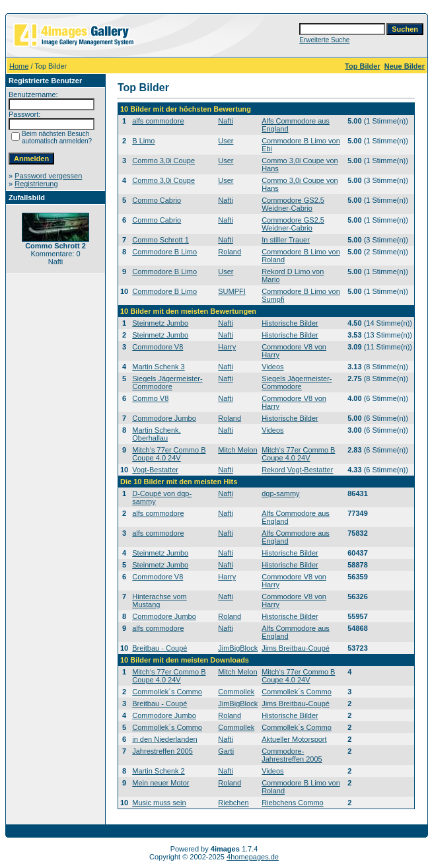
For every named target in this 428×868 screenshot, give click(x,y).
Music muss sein (159, 803)
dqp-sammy (280, 493)
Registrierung (36, 184)
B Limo (143, 141)
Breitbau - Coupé (160, 648)
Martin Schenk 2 (158, 771)
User (226, 141)
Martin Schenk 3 (158, 367)
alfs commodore (158, 121)
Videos (272, 367)
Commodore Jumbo (164, 418)
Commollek (236, 692)
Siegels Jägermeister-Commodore (167, 382)
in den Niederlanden (164, 739)
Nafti (226, 121)
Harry (227, 347)
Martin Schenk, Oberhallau (156, 434)
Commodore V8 (158, 347)
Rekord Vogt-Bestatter (297, 470)
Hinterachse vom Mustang (160, 600)
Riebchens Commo (293, 803)
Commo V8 (150, 398)
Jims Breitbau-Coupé (296, 648)
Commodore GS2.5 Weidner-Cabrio (293, 204)
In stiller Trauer (286, 240)
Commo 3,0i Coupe (163, 161)
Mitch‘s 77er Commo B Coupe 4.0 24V (169, 454)
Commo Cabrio (157, 200)
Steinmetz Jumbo (160, 323)
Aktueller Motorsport (294, 739)
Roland (230, 252)
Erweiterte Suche (324, 40)
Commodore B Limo (164, 252)
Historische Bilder (290, 323)
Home (19, 66)
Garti (226, 751)
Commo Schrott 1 (160, 240)
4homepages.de (253, 857)
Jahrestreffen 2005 (162, 751)
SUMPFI (232, 291)
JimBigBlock (238, 648)
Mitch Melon (237, 450)
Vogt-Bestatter (155, 470)
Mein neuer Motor (160, 783)
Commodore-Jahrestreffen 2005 (292, 755)
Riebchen (233, 803)
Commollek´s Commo (167, 692)
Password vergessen (48, 176)
